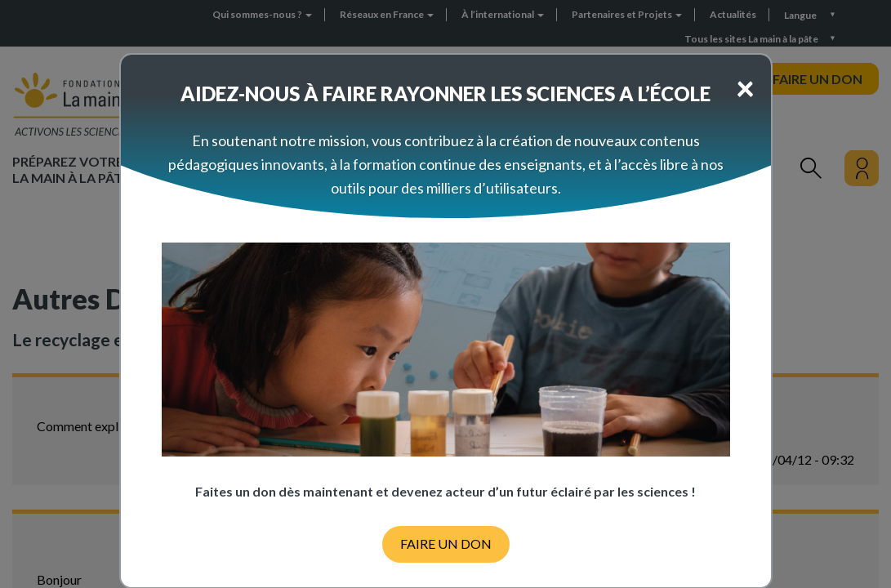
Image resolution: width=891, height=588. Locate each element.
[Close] (745, 87)
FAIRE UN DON (446, 543)
